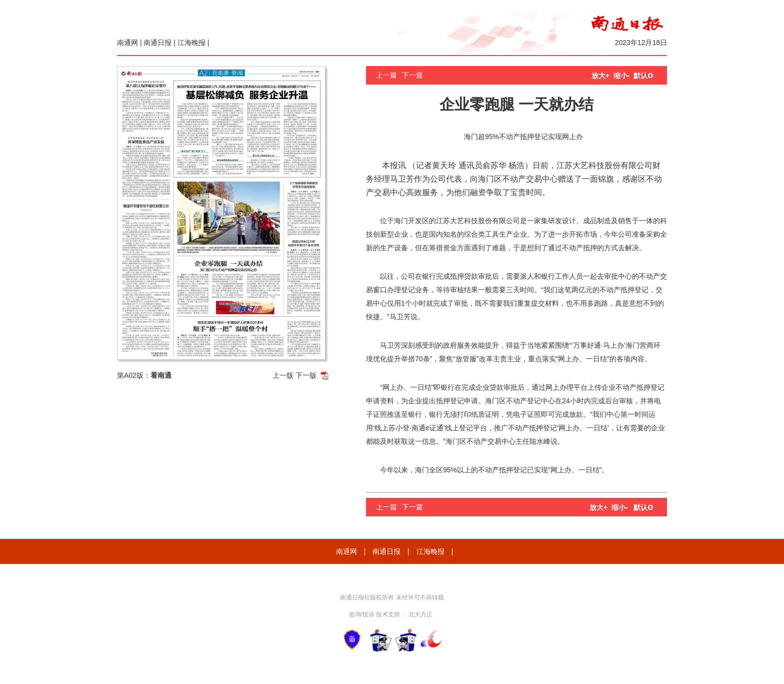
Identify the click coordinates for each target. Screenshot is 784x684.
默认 (643, 76)
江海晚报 (191, 43)
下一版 (306, 375)
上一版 (283, 375)
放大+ (600, 76)
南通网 (127, 43)
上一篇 (386, 75)
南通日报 (157, 43)
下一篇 (412, 75)
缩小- (622, 76)
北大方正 (420, 614)
